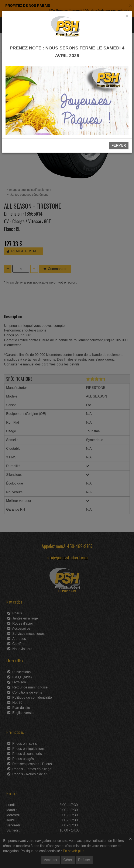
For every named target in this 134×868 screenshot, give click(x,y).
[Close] (127, 16)
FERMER (119, 145)
